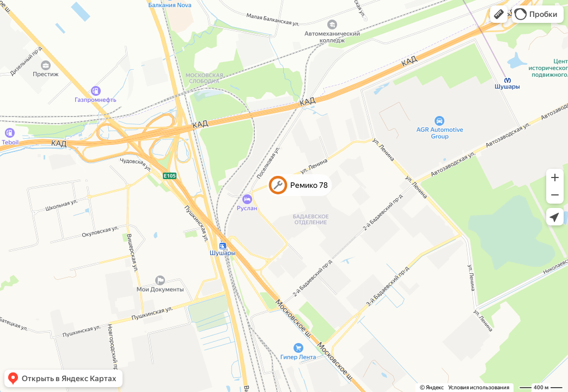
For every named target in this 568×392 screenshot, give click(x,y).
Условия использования (479, 387)
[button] (499, 14)
